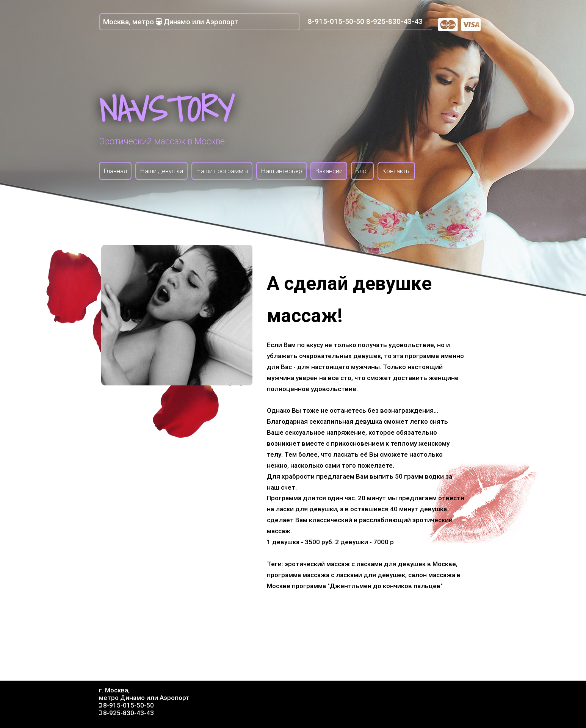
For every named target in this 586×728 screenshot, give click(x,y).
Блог (362, 171)
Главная (115, 171)
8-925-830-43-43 (394, 21)
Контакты (396, 171)
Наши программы (222, 171)
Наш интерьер (281, 171)
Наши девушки (161, 171)
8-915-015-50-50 (336, 21)
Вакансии (329, 171)
